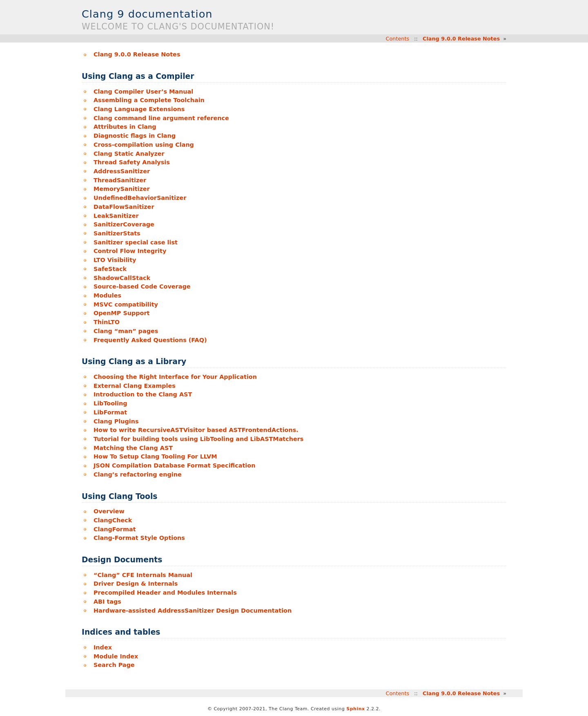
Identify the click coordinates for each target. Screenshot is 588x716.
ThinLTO (107, 322)
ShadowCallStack (122, 278)
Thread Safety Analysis (132, 162)
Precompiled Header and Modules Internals (165, 593)
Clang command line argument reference (161, 118)
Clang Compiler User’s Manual (143, 92)
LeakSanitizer (116, 216)
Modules (107, 295)
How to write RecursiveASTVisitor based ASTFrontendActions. (196, 430)
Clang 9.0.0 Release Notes (461, 39)
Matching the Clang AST (133, 448)
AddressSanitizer (122, 171)
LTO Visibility (115, 260)
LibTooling (110, 403)
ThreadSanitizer (120, 180)
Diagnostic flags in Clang (135, 136)
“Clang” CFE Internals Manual (143, 575)
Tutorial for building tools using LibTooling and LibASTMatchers (198, 439)
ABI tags (107, 602)
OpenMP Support (122, 313)
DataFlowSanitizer (124, 207)
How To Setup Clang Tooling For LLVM (155, 456)
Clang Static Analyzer (129, 154)
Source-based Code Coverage (142, 286)
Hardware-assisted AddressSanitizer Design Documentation (193, 611)
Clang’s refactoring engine (138, 474)
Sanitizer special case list (136, 242)
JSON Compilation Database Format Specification (174, 465)
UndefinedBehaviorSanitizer (140, 198)
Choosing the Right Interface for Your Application (175, 377)
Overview (109, 511)
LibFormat (110, 412)
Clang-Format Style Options (139, 538)
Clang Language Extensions (139, 109)
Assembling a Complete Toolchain (149, 100)
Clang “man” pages (126, 331)
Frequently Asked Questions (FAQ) (150, 340)
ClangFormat (115, 529)
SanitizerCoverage (124, 224)
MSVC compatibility (126, 304)
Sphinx (355, 709)
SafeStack (110, 269)
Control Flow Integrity (130, 251)
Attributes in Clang (125, 127)
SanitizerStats (117, 233)
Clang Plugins (116, 421)
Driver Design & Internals (136, 584)
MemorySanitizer (122, 189)
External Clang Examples (135, 386)
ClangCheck (113, 520)
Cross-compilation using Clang (144, 145)
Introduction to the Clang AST (143, 394)
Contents (398, 39)
